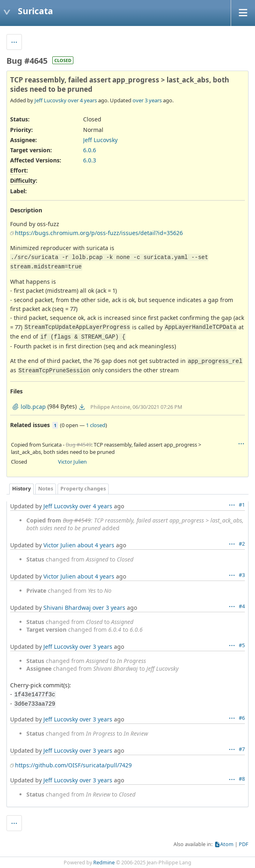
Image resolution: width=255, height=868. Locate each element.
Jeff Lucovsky (50, 100)
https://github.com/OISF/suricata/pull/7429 (73, 765)
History (21, 489)
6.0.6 (90, 150)
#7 (242, 749)
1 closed (96, 425)
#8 (242, 779)
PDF (244, 844)
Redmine (104, 863)
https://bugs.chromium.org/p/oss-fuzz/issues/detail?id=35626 (99, 233)
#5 (242, 645)
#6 (242, 718)
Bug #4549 (78, 445)
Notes (46, 489)
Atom (227, 844)
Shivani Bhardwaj (67, 608)
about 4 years (96, 545)
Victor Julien (72, 462)
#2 (242, 544)
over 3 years (147, 100)
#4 (242, 606)
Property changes (83, 489)
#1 (242, 505)
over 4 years (82, 100)
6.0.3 (90, 160)
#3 (242, 575)
